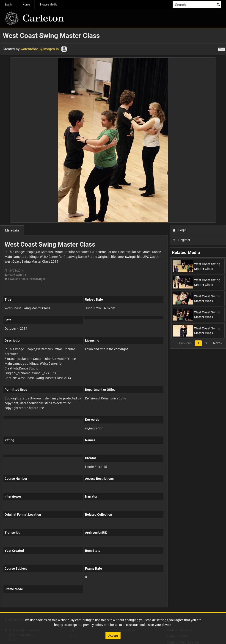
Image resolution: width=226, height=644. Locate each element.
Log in (9, 4)
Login (180, 230)
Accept (113, 635)
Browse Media (48, 4)
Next (218, 343)
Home (26, 4)
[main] (113, 320)
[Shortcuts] (221, 48)
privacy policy (93, 625)
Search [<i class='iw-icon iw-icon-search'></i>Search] (219, 4)
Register (182, 240)
